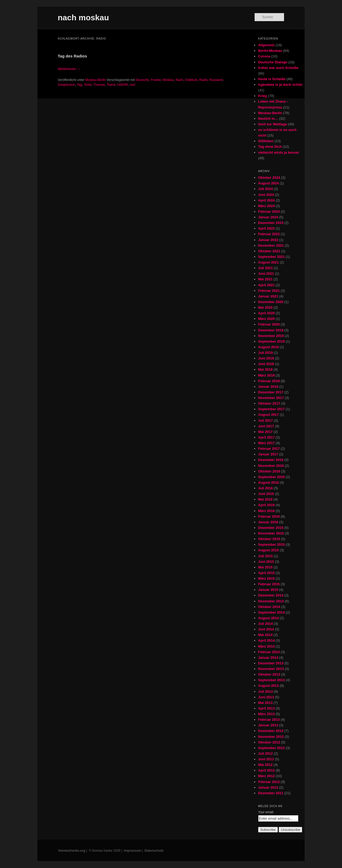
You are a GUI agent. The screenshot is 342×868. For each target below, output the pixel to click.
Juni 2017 (266, 426)
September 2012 (271, 748)
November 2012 (271, 737)
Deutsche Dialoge (273, 62)
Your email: (266, 812)
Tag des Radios (72, 56)
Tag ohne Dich (270, 147)
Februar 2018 (269, 381)
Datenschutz (154, 851)
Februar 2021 (269, 291)
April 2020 (266, 313)
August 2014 (268, 618)
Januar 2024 (268, 217)
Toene (111, 85)
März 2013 (266, 714)
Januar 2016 (268, 522)
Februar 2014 (269, 652)
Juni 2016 (266, 494)
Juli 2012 (265, 753)
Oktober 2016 (269, 471)
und (133, 85)
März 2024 (266, 206)
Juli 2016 (265, 488)
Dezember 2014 (271, 595)
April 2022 (266, 228)
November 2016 (271, 466)
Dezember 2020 (271, 302)
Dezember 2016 (271, 460)
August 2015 (268, 550)
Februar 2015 (269, 584)
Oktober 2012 (269, 742)
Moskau (168, 80)
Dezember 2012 (271, 731)
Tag (79, 85)
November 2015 (271, 533)
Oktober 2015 (269, 539)
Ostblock (191, 80)
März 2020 (266, 319)
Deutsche (142, 80)
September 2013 (271, 680)
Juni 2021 (266, 274)
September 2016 (271, 477)
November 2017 (271, 398)
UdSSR (123, 85)
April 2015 (266, 573)
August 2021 (268, 262)
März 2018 (266, 375)
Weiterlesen (69, 69)
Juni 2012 (266, 759)
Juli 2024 (265, 189)
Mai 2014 (265, 635)
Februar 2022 (269, 234)
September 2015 (271, 545)
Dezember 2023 (271, 223)
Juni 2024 (266, 195)
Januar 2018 (268, 387)
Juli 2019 (265, 353)
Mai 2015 (265, 567)
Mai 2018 (265, 369)
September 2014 (271, 612)
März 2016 (266, 511)
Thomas (99, 85)
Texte (88, 85)
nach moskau (83, 18)
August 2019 (268, 347)
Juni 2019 (266, 358)
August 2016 (268, 483)
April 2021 (266, 285)
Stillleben (266, 141)
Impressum (133, 851)
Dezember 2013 (271, 663)
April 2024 (266, 200)
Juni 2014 (266, 629)
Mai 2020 (265, 307)
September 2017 (271, 409)
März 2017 (266, 443)
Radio (203, 80)
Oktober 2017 (269, 403)
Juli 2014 (265, 624)
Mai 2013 (265, 703)
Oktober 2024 (269, 178)
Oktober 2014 (269, 607)
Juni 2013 (266, 697)
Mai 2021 (265, 279)
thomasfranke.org (72, 851)
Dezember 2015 (271, 528)
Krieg (263, 96)
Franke (156, 80)
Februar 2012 (269, 782)
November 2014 (271, 601)
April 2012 (266, 770)
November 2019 (271, 336)
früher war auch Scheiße (278, 68)
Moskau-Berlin (96, 80)
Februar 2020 (269, 324)
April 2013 (266, 708)
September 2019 (271, 341)
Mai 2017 (265, 432)
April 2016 (266, 505)
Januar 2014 (268, 658)
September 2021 (271, 257)
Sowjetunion (66, 85)
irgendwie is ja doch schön (280, 85)
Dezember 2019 (271, 330)
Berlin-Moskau (270, 51)
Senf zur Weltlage (273, 124)
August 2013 (268, 686)
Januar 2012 (268, 787)
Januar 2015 (268, 590)
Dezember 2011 (271, 793)
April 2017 (266, 437)
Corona (264, 56)
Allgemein (266, 45)
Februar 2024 (269, 212)
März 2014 (266, 646)
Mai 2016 (265, 499)
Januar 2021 (268, 296)
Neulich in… (268, 119)
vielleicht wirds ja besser (279, 152)
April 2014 (266, 640)
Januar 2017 (268, 454)
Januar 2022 (268, 240)
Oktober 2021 (269, 251)
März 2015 (266, 578)
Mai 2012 (265, 765)
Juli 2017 (265, 421)
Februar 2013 (269, 720)
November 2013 (271, 669)
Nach (179, 80)
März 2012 (266, 776)
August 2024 (268, 183)
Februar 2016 (269, 516)
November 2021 (271, 245)
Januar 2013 (268, 725)
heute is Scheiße (272, 79)
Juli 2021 (265, 268)
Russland (216, 80)
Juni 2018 (266, 364)
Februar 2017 (269, 449)
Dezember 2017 (271, 392)
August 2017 (268, 415)
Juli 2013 (265, 691)
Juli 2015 (265, 556)
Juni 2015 (266, 562)
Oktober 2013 (269, 674)
